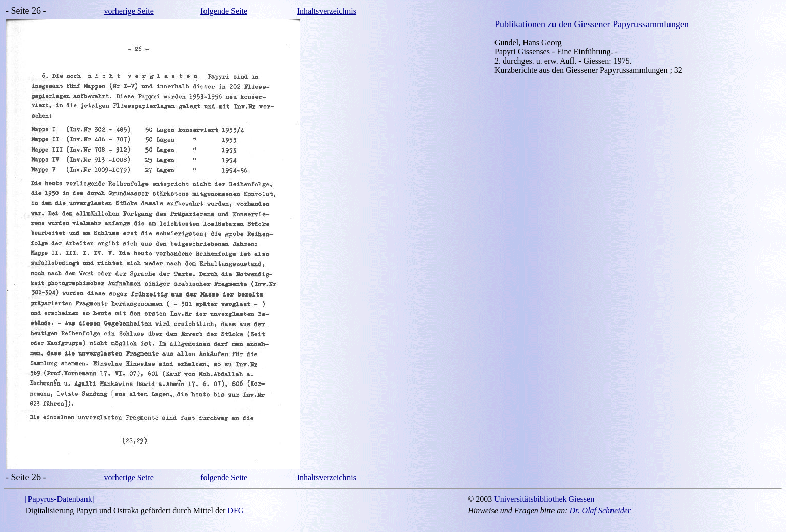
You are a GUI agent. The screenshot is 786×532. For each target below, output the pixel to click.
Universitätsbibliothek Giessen (544, 499)
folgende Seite (224, 11)
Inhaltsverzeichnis (327, 11)
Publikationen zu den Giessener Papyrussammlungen (592, 24)
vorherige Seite (128, 11)
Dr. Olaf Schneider (600, 510)
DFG (236, 510)
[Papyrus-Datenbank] (60, 499)
